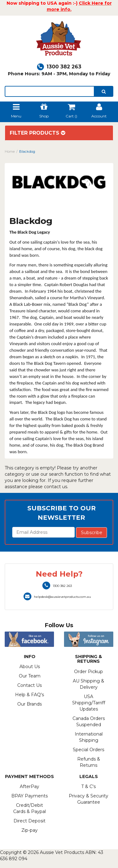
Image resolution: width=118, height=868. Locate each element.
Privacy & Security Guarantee (88, 799)
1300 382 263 (59, 67)
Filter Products (38, 133)
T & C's (88, 786)
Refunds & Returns (89, 762)
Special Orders (88, 750)
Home (10, 151)
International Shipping (89, 737)
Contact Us (29, 685)
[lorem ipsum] (50, 91)
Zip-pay (29, 830)
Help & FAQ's (29, 695)
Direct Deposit (29, 821)
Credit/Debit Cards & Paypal (29, 808)
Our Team (30, 676)
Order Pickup (88, 672)
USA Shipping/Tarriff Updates (89, 703)
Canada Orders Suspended (89, 722)
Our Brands (29, 704)
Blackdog (27, 151)
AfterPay (29, 786)
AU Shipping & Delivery (88, 684)
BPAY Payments (29, 796)
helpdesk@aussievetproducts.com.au (57, 597)
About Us (30, 667)
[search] (104, 91)
